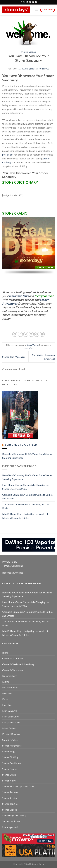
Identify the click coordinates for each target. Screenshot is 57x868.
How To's (7, 705)
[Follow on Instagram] (24, 2)
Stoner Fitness (10, 769)
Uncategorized (10, 827)
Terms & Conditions (13, 566)
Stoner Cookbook (12, 763)
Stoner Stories (10, 798)
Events (6, 682)
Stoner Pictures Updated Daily (18, 786)
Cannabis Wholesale (13, 670)
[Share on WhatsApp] (15, 334)
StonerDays (43, 69)
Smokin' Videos (10, 740)
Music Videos (9, 728)
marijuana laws (19, 296)
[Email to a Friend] (31, 334)
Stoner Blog (8, 751)
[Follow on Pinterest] (33, 2)
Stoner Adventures (12, 746)
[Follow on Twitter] (27, 2)
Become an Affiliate (13, 573)
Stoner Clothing (10, 757)
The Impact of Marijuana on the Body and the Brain (26, 506)
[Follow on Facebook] (21, 2)
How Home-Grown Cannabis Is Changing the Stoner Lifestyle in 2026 (26, 487)
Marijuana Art (10, 711)
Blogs (5, 653)
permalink (28, 348)
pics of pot (8, 155)
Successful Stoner (11, 821)
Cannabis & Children (13, 658)
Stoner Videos (28, 52)
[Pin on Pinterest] (37, 334)
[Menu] (36, 10)
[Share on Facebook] (20, 334)
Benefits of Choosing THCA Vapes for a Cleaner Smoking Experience (27, 456)
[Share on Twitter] (26, 334)
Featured (7, 693)
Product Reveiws (11, 734)
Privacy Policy (10, 562)
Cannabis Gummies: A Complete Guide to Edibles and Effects (28, 497)
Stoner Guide (9, 775)
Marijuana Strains (11, 722)
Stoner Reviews (10, 792)
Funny (5, 699)
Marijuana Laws (10, 716)
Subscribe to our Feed (21, 445)
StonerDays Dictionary (14, 815)
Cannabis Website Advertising (18, 664)
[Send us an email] (30, 2)
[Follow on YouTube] (36, 2)
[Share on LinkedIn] (42, 334)
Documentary (9, 676)
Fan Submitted (10, 687)
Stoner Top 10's (10, 804)
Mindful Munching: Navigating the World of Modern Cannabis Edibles (25, 516)
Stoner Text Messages (14, 357)
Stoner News (9, 781)
